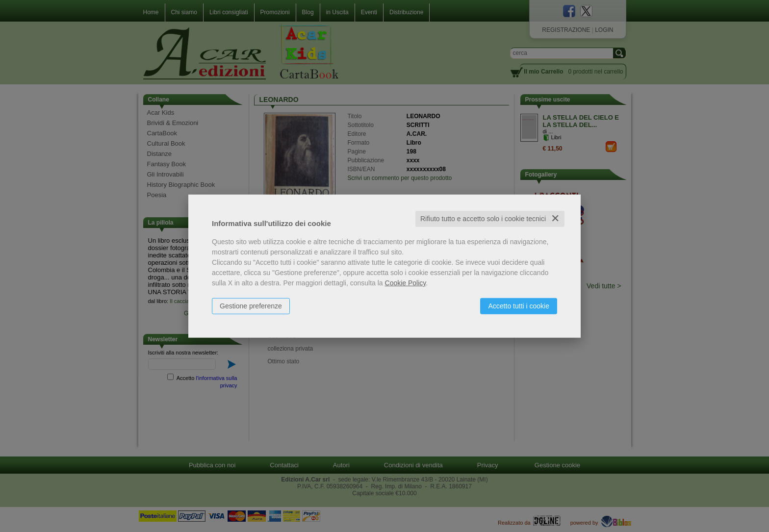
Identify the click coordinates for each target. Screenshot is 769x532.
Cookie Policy (406, 283)
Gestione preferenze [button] (251, 306)
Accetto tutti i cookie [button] (519, 306)
